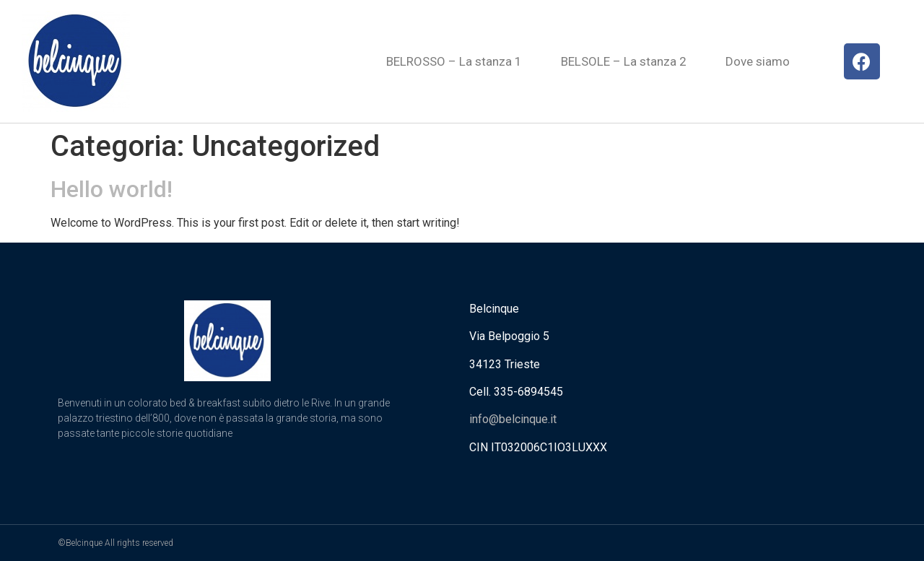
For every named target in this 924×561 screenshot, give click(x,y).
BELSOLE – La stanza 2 (624, 61)
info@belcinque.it (513, 419)
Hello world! (112, 189)
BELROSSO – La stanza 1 (454, 61)
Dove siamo (758, 61)
